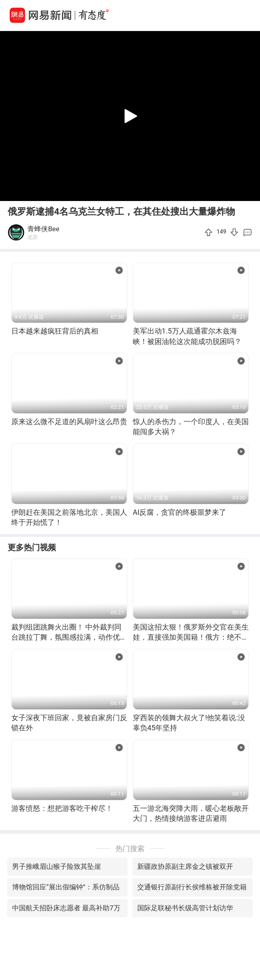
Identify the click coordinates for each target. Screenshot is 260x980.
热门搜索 (130, 848)
